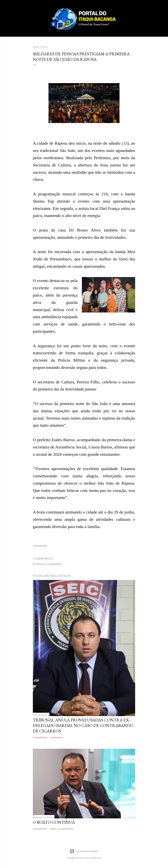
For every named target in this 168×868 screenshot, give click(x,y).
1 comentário (56, 737)
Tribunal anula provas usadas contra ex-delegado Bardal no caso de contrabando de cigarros (83, 725)
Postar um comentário (48, 564)
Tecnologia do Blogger (84, 851)
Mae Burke (95, 858)
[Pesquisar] (133, 10)
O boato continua (54, 822)
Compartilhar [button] (40, 546)
